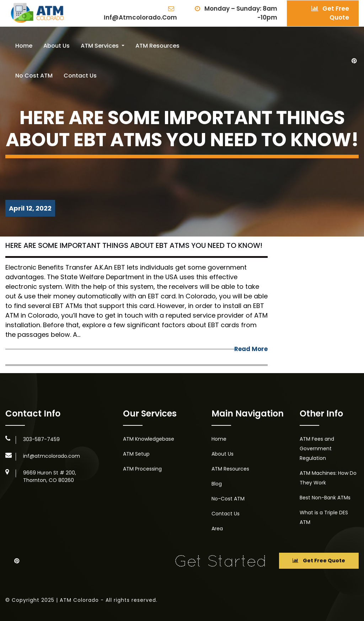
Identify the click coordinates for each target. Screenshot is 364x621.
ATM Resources (157, 46)
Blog (217, 484)
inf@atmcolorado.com (140, 14)
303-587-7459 (41, 439)
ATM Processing (142, 469)
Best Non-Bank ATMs (325, 498)
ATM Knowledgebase (149, 439)
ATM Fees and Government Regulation (317, 448)
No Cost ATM (34, 76)
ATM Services (100, 46)
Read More (251, 349)
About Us (57, 46)
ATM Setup (136, 454)
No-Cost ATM (228, 499)
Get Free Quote (330, 13)
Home (24, 46)
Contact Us (80, 76)
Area (217, 529)
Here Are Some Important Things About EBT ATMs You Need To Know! (134, 245)
